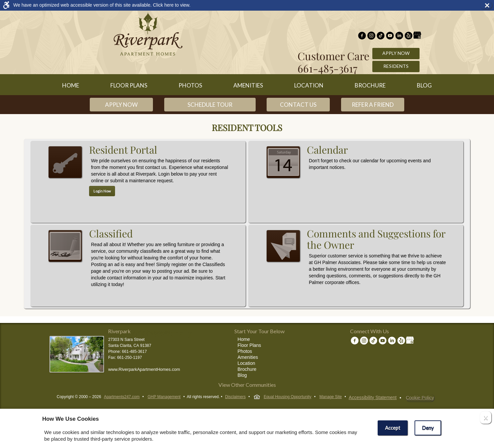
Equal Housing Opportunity (282, 397)
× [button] (488, 5)
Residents (396, 66)
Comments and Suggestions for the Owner (284, 260)
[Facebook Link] (362, 36)
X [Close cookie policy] (486, 418)
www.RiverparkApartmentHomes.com (144, 369)
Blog (424, 85)
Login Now (102, 191)
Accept (393, 428)
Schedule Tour (210, 105)
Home (71, 85)
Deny (428, 428)
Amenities (248, 85)
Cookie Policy (420, 398)
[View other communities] (247, 386)
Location (309, 85)
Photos (190, 85)
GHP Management (164, 397)
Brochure (370, 85)
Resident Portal (66, 177)
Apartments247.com (122, 397)
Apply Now (396, 53)
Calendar (284, 177)
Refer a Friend (373, 105)
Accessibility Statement (373, 397)
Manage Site (331, 397)
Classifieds (66, 260)
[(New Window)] (371, 36)
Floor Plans (129, 85)
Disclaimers (235, 397)
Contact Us (298, 105)
